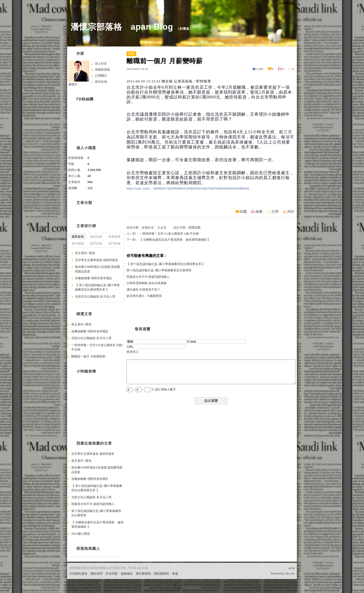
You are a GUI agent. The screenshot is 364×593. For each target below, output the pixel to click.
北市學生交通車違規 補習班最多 (97, 260)
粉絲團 (74, 589)
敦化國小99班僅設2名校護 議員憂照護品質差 (97, 269)
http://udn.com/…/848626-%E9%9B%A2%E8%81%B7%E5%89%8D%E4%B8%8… (189, 188)
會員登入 (133, 352)
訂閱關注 (101, 76)
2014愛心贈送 (81, 534)
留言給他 (101, 82)
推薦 (259, 212)
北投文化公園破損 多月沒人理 (95, 296)
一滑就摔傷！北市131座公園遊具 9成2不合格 (169, 234)
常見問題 (112, 574)
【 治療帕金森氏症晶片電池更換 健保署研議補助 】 (175, 240)
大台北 (162, 228)
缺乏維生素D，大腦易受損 (144, 296)
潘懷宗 (73, 84)
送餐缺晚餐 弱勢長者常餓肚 (94, 278)
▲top (291, 568)
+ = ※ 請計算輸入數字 (151, 389)
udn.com (290, 573)
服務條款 (127, 574)
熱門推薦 (114, 244)
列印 (291, 212)
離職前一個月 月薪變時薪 (88, 356)
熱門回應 (96, 244)
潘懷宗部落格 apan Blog (122, 27)
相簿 (111, 7)
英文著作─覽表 (85, 253)
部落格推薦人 (88, 549)
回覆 (243, 212)
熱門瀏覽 (78, 244)
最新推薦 (114, 237)
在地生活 (148, 228)
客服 (175, 574)
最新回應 (96, 237)
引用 (275, 212)
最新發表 (78, 237)
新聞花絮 (195, 228)
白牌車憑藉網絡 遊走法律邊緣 (146, 283)
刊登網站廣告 (78, 574)
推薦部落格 (102, 70)
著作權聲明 (143, 574)
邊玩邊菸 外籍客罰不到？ (143, 290)
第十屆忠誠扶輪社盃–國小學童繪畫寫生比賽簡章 (159, 270)
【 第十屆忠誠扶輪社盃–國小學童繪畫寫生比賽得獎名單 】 (166, 264)
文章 (83, 7)
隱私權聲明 (161, 574)
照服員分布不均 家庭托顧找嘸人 (148, 277)
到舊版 (185, 29)
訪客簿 (139, 7)
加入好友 (101, 64)
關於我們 (97, 574)
